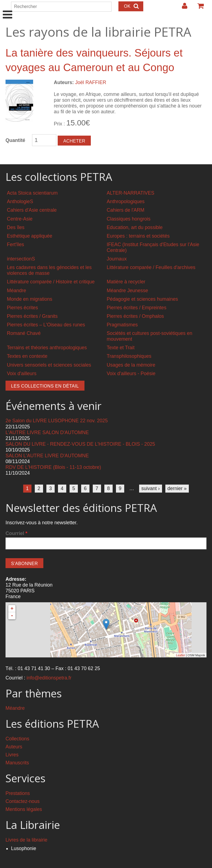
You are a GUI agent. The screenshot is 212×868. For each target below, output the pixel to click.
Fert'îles (15, 244)
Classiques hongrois (129, 219)
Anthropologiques (126, 201)
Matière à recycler (126, 282)
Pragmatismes (122, 325)
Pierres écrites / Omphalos (135, 316)
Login (182, 8)
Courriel (16, 533)
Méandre (16, 291)
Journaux (117, 259)
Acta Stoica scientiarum (32, 193)
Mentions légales (24, 809)
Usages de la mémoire (131, 365)
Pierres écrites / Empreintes (137, 308)
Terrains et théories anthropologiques (47, 348)
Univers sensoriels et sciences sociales (49, 365)
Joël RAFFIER (91, 82)
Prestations (18, 793)
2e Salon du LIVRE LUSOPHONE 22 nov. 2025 (57, 421)
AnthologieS (20, 201)
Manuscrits (17, 763)
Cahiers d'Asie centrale (32, 210)
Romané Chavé (24, 333)
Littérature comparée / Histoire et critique (51, 282)
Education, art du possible (135, 227)
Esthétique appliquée (30, 236)
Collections (17, 739)
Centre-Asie (20, 219)
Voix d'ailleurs (22, 373)
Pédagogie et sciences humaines (142, 299)
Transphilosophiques (129, 356)
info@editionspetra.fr (49, 678)
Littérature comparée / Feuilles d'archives (151, 267)
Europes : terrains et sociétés (138, 236)
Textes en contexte (27, 356)
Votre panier (198, 8)
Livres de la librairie (26, 840)
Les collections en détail (45, 386)
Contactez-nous (22, 801)
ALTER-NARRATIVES (131, 193)
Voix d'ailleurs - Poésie (131, 373)
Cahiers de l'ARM (126, 210)
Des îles (16, 227)
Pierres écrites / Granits (32, 316)
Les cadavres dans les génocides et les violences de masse (49, 270)
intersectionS (21, 259)
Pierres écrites (22, 308)
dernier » (177, 488)
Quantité (15, 140)
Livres (12, 755)
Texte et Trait (121, 348)
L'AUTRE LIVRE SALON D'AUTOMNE (47, 432)
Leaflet (180, 655)
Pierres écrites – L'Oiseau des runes (46, 325)
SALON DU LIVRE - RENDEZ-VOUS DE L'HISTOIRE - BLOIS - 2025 (80, 444)
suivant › (151, 488)
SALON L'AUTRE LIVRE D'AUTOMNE (47, 456)
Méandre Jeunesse (128, 291)
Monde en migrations (30, 299)
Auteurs (14, 747)
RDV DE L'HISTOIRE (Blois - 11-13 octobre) (53, 467)
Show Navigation (8, 9)
